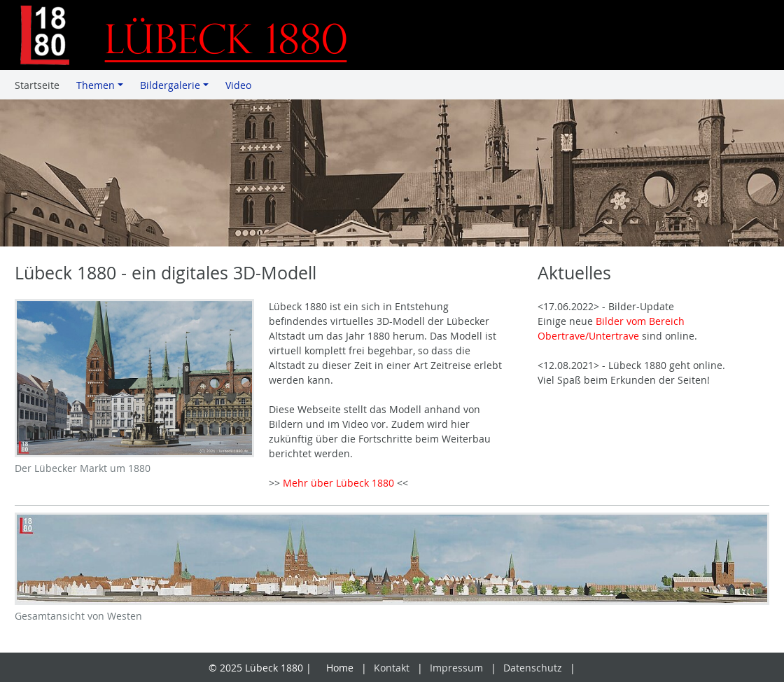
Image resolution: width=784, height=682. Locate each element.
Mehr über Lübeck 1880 (338, 483)
